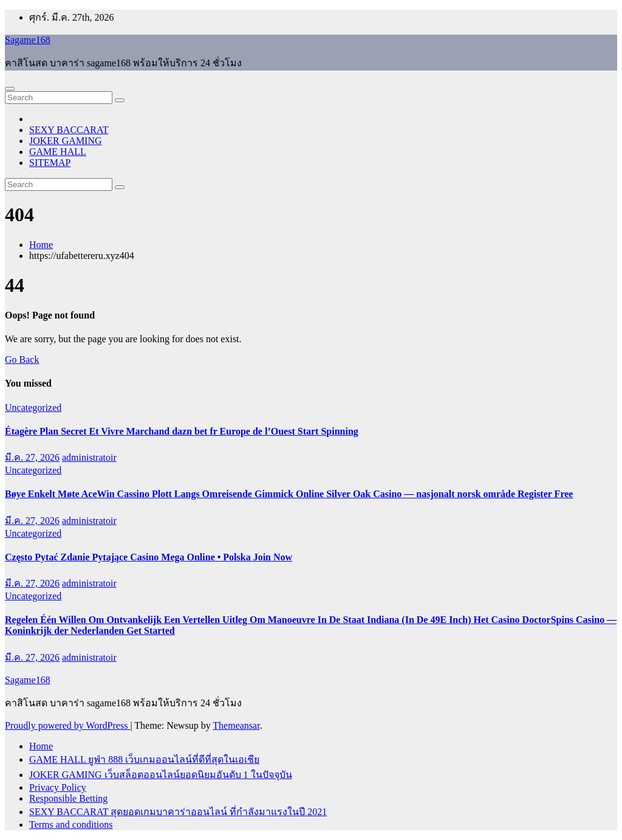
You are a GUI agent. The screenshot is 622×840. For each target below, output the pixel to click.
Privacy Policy (58, 787)
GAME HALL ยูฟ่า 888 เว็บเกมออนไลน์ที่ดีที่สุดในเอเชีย (144, 759)
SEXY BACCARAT (69, 130)
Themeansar (236, 725)
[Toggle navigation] (10, 89)
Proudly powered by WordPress (67, 725)
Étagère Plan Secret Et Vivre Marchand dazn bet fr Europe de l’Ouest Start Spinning (182, 431)
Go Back (22, 360)
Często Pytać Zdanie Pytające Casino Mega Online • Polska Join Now (149, 557)
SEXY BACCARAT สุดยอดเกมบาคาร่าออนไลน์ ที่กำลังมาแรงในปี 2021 (178, 812)
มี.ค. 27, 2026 (32, 457)
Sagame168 (28, 40)
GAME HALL (58, 152)
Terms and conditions (71, 825)
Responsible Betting (68, 798)
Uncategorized (33, 408)
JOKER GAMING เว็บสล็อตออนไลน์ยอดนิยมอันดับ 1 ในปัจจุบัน (161, 775)
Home (41, 245)
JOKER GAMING (66, 141)
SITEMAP (50, 163)
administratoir (89, 457)
